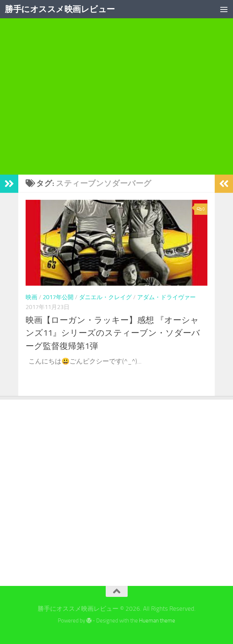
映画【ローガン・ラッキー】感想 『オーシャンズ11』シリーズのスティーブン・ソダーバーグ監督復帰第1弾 (116, 333)
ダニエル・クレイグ (105, 297)
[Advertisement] (116, 107)
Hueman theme (157, 621)
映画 (31, 297)
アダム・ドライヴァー (166, 297)
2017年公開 (58, 297)
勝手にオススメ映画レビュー (62, 9)
